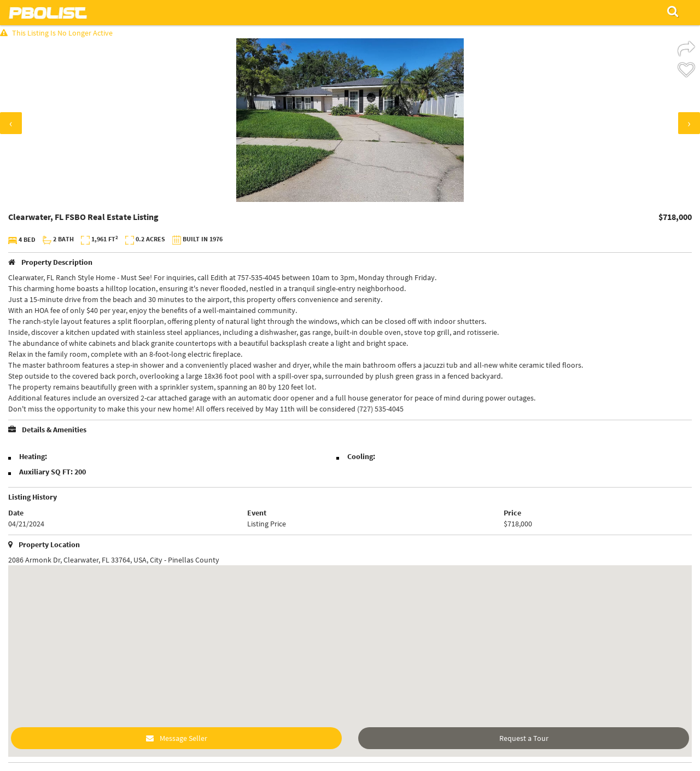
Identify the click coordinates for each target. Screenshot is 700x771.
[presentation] (11, 123)
